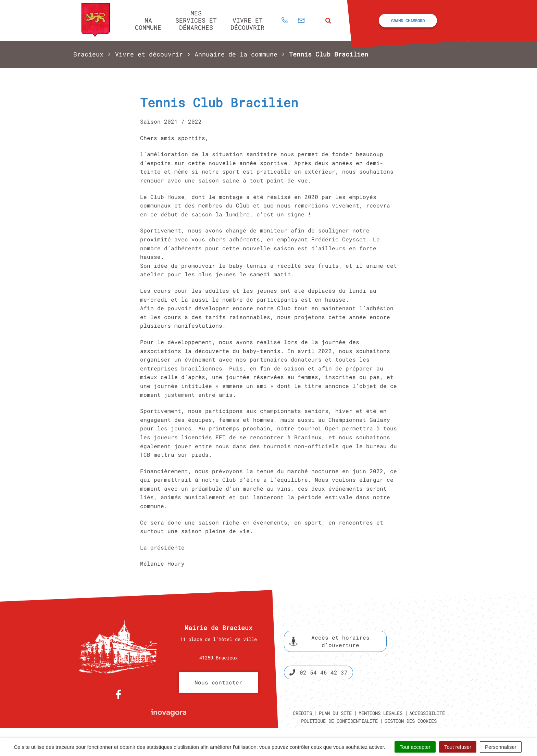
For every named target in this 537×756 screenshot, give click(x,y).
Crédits (302, 713)
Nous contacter (218, 682)
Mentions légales (380, 713)
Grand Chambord (408, 21)
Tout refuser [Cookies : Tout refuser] (458, 747)
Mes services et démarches (196, 20)
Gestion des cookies (411, 721)
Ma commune (148, 24)
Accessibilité (427, 713)
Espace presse (435, 655)
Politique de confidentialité (339, 721)
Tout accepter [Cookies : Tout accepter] (415, 747)
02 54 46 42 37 (319, 672)
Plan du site (335, 713)
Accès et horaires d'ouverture (329, 641)
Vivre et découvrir (247, 24)
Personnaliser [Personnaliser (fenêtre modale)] (501, 747)
